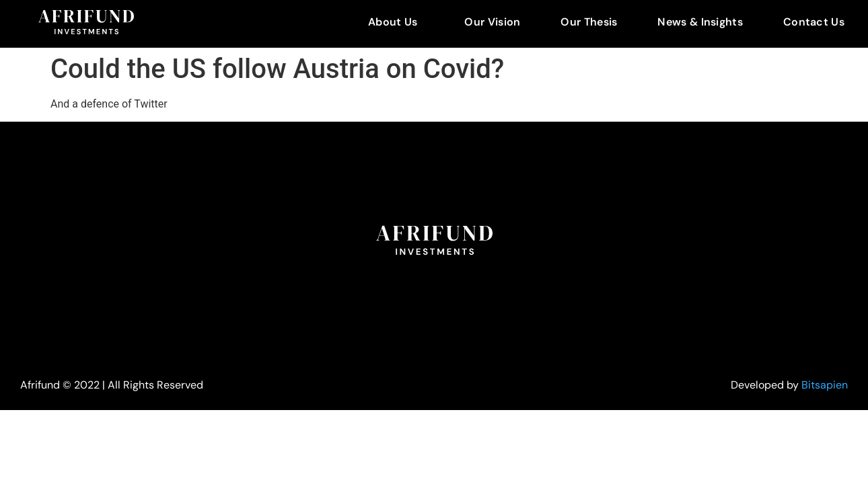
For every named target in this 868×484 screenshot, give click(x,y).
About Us (393, 22)
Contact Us (814, 22)
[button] (396, 22)
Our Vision (492, 22)
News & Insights (700, 22)
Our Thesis (589, 22)
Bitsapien (825, 385)
